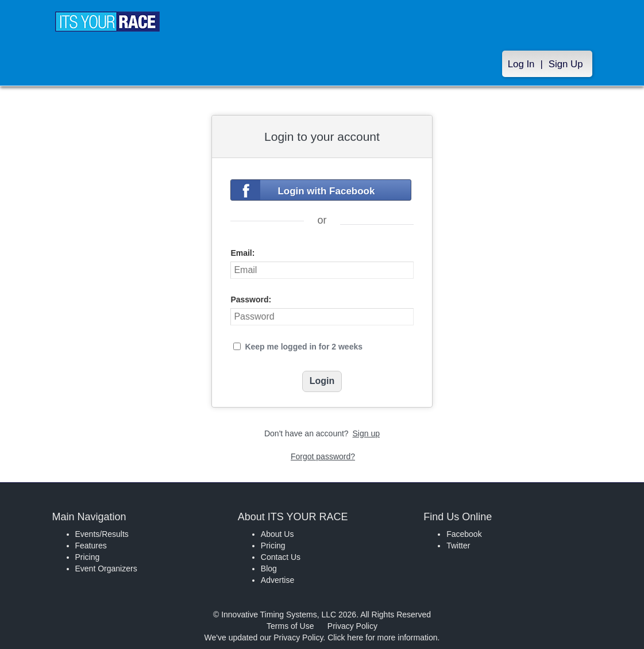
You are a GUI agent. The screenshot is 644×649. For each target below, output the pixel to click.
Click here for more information (382, 638)
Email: (242, 253)
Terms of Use (290, 626)
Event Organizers (106, 569)
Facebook (464, 534)
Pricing (88, 557)
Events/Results (102, 534)
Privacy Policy (352, 626)
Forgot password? (323, 456)
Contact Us (281, 557)
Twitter (458, 546)
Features (91, 546)
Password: (251, 299)
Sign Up (566, 64)
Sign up (366, 433)
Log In (521, 64)
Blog (269, 569)
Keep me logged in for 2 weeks (304, 347)
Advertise (277, 580)
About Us (277, 534)
